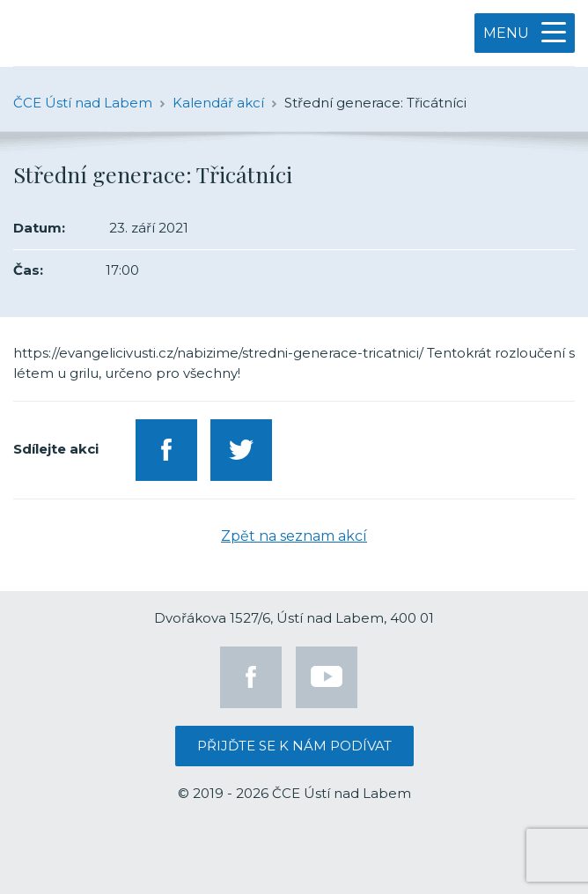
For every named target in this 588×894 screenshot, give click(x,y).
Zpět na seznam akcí (294, 536)
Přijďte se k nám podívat (294, 746)
